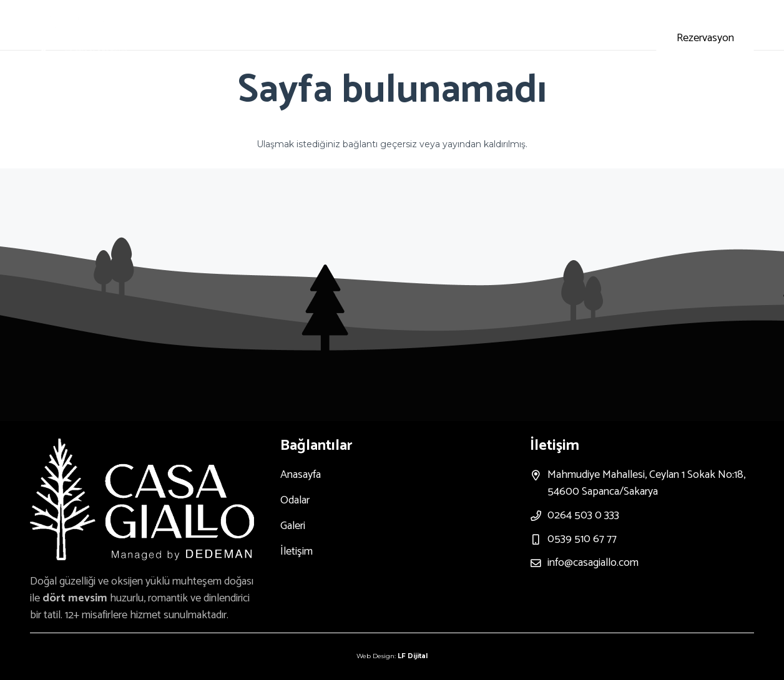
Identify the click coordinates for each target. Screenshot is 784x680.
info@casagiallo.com (593, 563)
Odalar (295, 500)
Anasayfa (301, 475)
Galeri (293, 526)
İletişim (296, 551)
